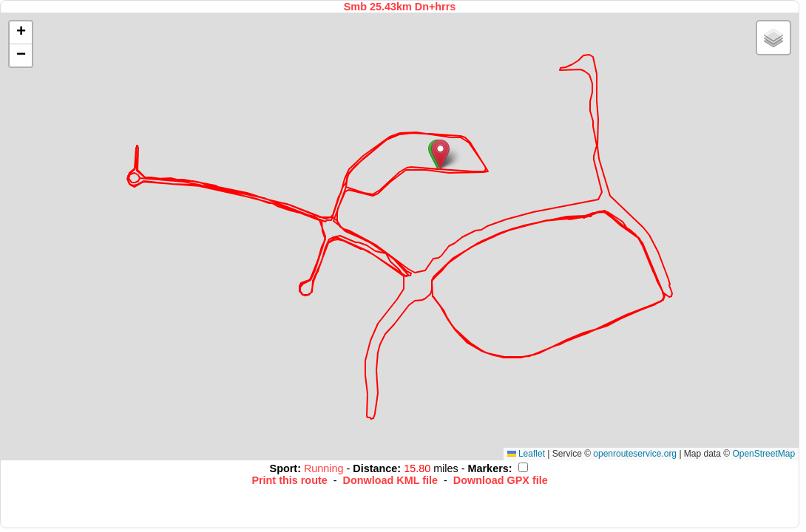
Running (325, 468)
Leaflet (526, 454)
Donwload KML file (390, 480)
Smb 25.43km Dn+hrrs (400, 7)
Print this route (289, 480)
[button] (440, 154)
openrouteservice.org (635, 454)
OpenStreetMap (763, 454)
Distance (375, 468)
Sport (284, 468)
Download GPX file (501, 480)
